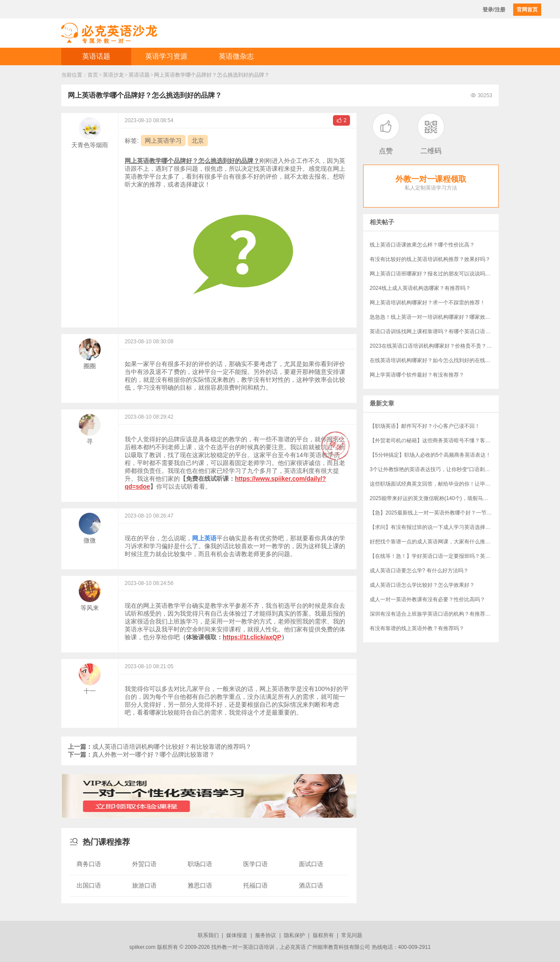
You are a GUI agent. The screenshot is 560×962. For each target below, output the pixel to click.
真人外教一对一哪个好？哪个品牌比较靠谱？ (141, 754)
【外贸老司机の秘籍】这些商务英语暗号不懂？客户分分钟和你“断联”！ (434, 440)
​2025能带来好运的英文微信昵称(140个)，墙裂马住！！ (434, 498)
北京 (198, 141)
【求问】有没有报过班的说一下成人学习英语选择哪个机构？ (434, 527)
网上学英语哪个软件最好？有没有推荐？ (417, 375)
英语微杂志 (236, 56)
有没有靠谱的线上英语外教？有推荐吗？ (417, 628)
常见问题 (352, 935)
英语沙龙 (113, 75)
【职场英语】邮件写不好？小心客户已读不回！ (425, 426)
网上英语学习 (163, 141)
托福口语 (255, 885)
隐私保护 (294, 935)
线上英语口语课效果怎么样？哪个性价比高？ (422, 245)
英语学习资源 (166, 56)
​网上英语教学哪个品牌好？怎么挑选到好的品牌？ (212, 75)
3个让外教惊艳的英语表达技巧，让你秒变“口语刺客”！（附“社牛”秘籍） (434, 469)
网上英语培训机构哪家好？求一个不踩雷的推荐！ (427, 303)
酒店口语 (311, 885)
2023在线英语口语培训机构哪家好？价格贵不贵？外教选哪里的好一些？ (434, 346)
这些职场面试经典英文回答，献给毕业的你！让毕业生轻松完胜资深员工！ (434, 484)
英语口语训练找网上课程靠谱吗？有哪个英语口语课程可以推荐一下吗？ (434, 331)
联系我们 (208, 935)
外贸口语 (144, 864)
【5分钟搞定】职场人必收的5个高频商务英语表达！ (430, 455)
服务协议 (266, 935)
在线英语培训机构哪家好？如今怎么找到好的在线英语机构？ (434, 360)
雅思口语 (200, 885)
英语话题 (96, 56)
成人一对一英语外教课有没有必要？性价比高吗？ (427, 599)
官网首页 (527, 10)
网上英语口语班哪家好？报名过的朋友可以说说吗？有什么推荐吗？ (434, 274)
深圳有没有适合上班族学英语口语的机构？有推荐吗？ (433, 614)
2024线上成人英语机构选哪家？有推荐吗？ (420, 288)
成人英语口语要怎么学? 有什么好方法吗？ (419, 571)
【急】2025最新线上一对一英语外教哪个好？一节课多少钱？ (434, 513)
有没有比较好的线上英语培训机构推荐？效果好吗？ (430, 259)
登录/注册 (494, 10)
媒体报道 (237, 935)
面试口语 (311, 864)
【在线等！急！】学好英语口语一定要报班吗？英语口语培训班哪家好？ (434, 556)
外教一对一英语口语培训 (245, 947)
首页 (93, 75)
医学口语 (255, 864)
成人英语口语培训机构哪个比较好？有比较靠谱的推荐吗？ (160, 747)
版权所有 (323, 935)
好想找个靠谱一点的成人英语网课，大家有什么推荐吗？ (434, 542)
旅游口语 (144, 885)
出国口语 (89, 885)
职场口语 (200, 864)
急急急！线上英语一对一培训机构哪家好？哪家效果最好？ (434, 317)
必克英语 (295, 947)
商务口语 (89, 864)
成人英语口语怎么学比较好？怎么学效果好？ (422, 585)
